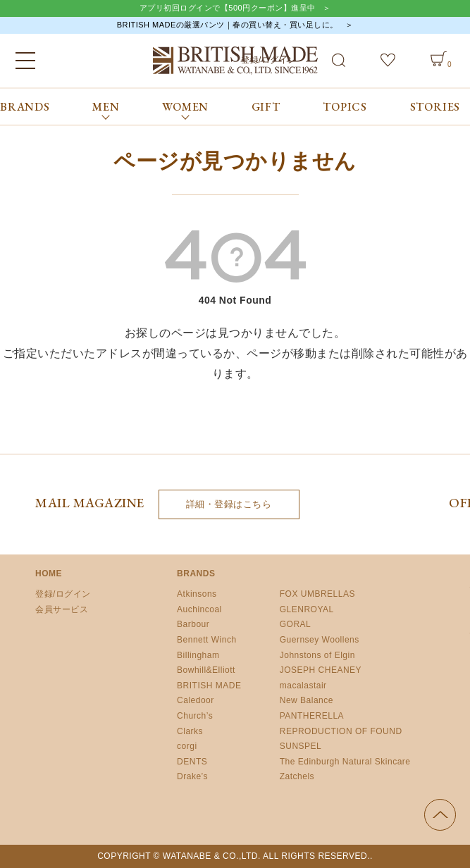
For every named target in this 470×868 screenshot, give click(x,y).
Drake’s (192, 776)
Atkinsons (197, 594)
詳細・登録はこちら (229, 504)
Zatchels (297, 776)
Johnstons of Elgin (317, 655)
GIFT (266, 107)
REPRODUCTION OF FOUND (341, 731)
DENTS (192, 762)
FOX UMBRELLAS (317, 594)
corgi (187, 746)
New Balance (307, 700)
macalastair (303, 686)
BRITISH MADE (209, 686)
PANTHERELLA (312, 716)
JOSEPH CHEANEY (321, 670)
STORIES (435, 107)
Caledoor (196, 700)
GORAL (296, 624)
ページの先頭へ (440, 815)
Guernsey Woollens (320, 640)
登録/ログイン (63, 594)
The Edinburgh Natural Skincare (345, 762)
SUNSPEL (301, 746)
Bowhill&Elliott (206, 670)
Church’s (195, 716)
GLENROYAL (307, 609)
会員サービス (62, 609)
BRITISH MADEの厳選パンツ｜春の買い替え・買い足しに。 (228, 25)
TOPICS (345, 107)
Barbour (193, 624)
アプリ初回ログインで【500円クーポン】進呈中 (228, 8)
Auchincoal (199, 609)
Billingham (198, 655)
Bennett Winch (207, 640)
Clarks (190, 731)
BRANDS (25, 107)
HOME (49, 573)
